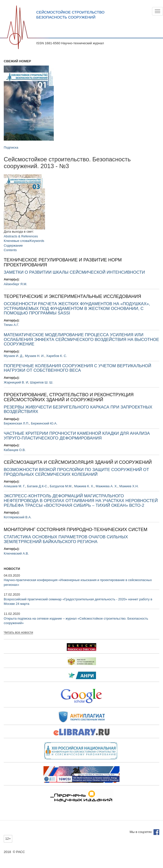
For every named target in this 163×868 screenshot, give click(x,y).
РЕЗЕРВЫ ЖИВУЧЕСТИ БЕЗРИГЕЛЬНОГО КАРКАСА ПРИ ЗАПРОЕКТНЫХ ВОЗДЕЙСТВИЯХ (78, 409)
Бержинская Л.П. (16, 423)
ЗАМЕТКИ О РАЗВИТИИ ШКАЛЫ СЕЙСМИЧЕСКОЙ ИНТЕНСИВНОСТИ (74, 272)
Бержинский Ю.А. (44, 423)
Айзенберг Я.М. (15, 284)
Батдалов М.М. (61, 486)
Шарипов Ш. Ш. (42, 382)
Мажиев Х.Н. (129, 486)
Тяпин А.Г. (11, 325)
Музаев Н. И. (35, 356)
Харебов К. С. (57, 356)
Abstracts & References (21, 236)
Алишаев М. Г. (14, 486)
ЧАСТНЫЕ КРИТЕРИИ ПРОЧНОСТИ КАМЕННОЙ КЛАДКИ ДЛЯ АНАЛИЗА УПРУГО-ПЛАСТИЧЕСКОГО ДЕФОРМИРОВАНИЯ (77, 436)
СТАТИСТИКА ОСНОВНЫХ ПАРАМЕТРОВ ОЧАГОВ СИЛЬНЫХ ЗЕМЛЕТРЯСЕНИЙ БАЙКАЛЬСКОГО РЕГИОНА (66, 539)
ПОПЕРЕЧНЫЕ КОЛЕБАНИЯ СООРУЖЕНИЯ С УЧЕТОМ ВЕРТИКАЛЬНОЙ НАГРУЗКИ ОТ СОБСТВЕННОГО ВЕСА (77, 368)
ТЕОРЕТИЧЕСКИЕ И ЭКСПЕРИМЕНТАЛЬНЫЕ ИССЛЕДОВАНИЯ (72, 296)
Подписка (11, 147)
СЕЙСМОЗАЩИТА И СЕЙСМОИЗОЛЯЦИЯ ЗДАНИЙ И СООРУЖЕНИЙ (78, 462)
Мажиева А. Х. (107, 486)
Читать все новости (18, 632)
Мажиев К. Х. (84, 486)
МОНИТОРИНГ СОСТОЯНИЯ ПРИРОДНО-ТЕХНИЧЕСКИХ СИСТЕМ (76, 530)
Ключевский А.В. (16, 553)
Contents (10, 250)
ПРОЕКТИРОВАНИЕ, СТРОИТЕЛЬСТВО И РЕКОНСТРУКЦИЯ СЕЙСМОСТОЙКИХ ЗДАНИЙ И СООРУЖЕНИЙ (69, 397)
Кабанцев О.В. (15, 450)
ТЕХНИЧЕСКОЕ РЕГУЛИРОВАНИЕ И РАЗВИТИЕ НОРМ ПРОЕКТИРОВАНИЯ (63, 262)
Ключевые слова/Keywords (24, 241)
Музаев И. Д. (13, 356)
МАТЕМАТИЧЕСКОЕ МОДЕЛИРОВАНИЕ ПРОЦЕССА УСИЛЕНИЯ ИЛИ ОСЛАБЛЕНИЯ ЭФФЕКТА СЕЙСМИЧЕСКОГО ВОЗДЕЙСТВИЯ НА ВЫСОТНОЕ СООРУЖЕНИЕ (81, 339)
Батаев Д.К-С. (37, 486)
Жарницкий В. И (16, 382)
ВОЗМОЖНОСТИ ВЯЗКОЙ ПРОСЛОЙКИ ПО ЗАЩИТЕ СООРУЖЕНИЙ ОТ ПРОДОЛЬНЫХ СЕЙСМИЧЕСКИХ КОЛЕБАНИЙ (76, 472)
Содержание (13, 246)
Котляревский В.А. (18, 517)
